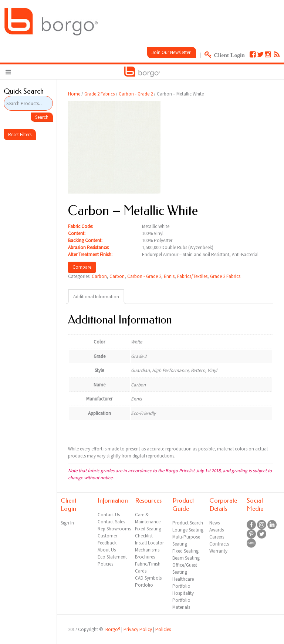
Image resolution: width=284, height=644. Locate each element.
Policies (163, 629)
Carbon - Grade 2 (136, 94)
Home (74, 94)
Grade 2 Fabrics (99, 94)
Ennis (169, 276)
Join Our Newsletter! (172, 52)
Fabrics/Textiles (192, 276)
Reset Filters (20, 135)
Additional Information (96, 297)
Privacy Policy (138, 629)
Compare (82, 267)
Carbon (99, 276)
